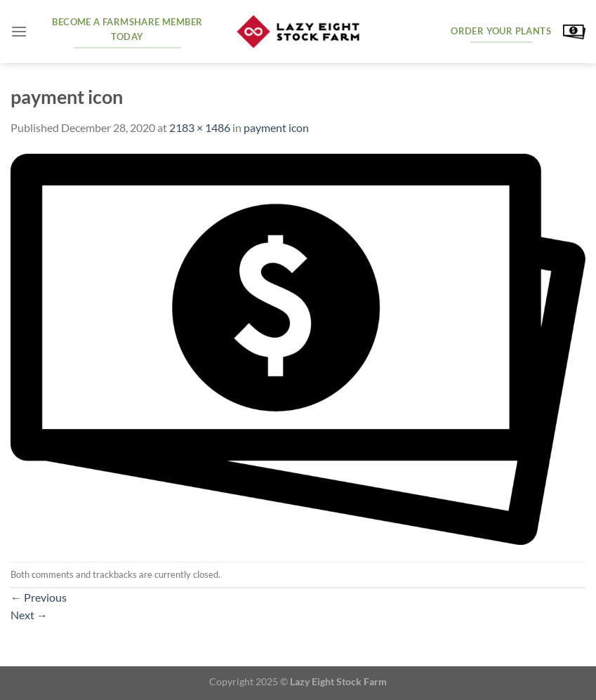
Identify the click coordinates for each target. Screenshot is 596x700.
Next (29, 615)
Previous (39, 597)
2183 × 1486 (200, 127)
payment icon (276, 127)
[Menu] (19, 31)
